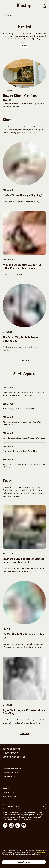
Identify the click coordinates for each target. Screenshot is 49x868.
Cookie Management (13, 769)
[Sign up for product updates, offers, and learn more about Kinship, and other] (44, 807)
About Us (8, 788)
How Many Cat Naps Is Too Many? (19, 409)
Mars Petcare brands (33, 813)
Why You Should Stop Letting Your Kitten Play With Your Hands (22, 267)
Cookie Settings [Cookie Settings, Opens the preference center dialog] (24, 862)
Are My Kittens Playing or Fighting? (22, 196)
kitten (24, 46)
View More (25, 361)
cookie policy (41, 852)
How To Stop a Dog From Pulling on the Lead (24, 438)
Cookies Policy (11, 773)
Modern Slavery (11, 796)
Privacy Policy (10, 753)
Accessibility (10, 777)
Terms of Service (12, 749)
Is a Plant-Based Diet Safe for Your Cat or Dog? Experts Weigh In (23, 561)
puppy (7, 481)
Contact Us (9, 792)
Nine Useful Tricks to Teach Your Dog (20, 451)
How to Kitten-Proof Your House (21, 98)
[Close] (46, 845)
